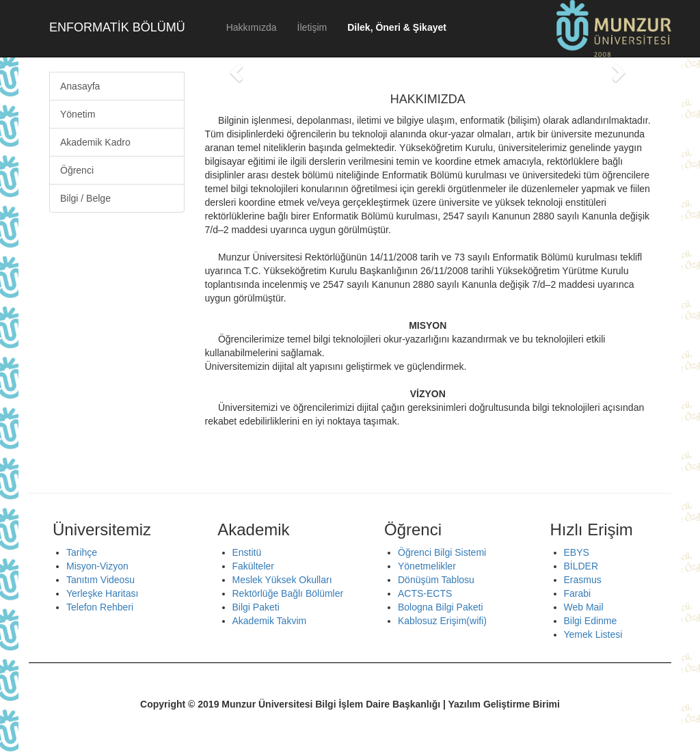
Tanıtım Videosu (100, 580)
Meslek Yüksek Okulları (282, 580)
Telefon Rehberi (100, 607)
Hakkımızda (252, 27)
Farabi (578, 593)
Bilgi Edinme (591, 621)
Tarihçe (82, 552)
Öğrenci (77, 170)
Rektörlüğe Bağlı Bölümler (288, 593)
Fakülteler (253, 566)
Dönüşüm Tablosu (436, 580)
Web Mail (584, 607)
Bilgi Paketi (256, 607)
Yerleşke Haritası (102, 593)
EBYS (577, 552)
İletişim (312, 27)
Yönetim (78, 114)
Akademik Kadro (95, 142)
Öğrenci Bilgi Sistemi (442, 552)
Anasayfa (80, 86)
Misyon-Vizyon (97, 566)
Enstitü (247, 552)
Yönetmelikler (427, 566)
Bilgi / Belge (85, 198)
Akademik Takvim (270, 621)
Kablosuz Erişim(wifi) (442, 621)
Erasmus (583, 580)
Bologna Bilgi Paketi (441, 607)
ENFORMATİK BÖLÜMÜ (117, 27)
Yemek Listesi (593, 634)
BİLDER (581, 566)
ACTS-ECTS (425, 593)
